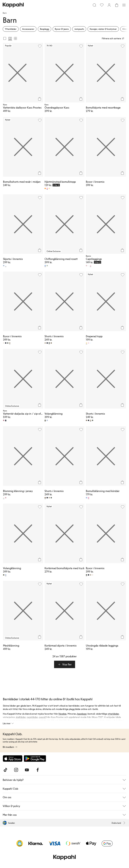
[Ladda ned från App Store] (13, 758)
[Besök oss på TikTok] (5, 770)
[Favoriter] (102, 5)
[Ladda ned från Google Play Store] (35, 758)
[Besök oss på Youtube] (27, 770)
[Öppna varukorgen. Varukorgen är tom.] (117, 5)
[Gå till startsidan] (13, 5)
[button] (65, 664)
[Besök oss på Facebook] (38, 770)
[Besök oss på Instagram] (16, 770)
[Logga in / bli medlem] (109, 5)
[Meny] (124, 5)
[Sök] (94, 5)
